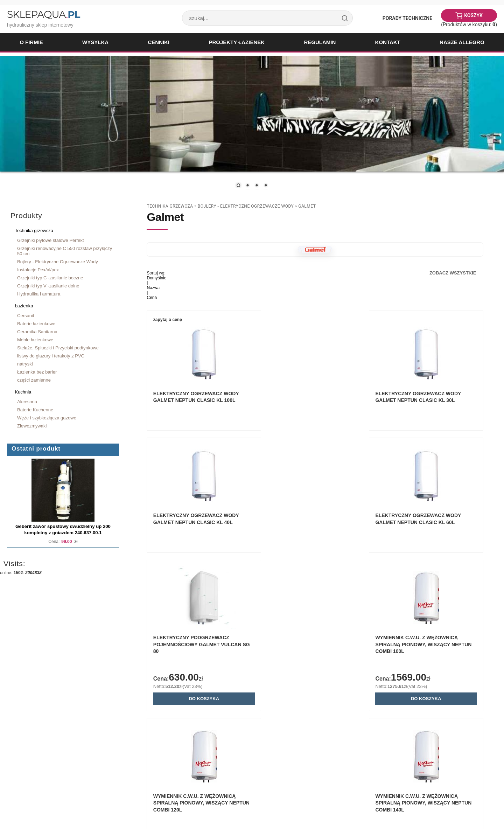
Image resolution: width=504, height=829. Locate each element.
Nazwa (153, 288)
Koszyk (473, 15)
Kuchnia (23, 392)
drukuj (481, 781)
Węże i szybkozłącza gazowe (47, 418)
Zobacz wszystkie (453, 273)
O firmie (31, 42)
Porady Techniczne (407, 18)
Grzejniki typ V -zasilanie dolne (48, 286)
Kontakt (388, 42)
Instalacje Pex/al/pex (38, 270)
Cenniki (159, 42)
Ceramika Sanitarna (37, 332)
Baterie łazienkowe (36, 324)
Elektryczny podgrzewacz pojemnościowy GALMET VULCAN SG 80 (310, 525)
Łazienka (24, 306)
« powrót (460, 781)
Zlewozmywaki (32, 426)
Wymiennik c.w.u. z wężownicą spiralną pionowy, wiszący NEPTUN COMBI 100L (431, 525)
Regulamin (320, 42)
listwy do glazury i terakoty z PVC (51, 356)
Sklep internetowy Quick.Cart (418, 804)
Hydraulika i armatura (39, 294)
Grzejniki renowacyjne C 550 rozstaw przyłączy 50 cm (65, 251)
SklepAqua (43, 14)
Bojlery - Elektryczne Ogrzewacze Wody (58, 262)
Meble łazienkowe (35, 340)
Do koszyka (315, 579)
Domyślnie (156, 278)
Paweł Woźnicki (61, 804)
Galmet (307, 206)
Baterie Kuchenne (35, 410)
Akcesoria (27, 402)
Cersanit (26, 316)
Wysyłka (95, 42)
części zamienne (34, 380)
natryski (25, 364)
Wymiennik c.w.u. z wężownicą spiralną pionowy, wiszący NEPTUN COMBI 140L (313, 685)
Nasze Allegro (462, 42)
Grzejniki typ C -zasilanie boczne (50, 278)
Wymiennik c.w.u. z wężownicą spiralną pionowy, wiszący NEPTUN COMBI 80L (431, 685)
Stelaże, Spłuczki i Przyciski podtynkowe (58, 348)
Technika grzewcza (34, 231)
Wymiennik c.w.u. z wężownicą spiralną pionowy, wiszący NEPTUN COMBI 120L (195, 685)
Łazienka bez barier (37, 372)
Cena (152, 298)
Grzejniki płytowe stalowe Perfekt (51, 240)
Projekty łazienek (237, 42)
